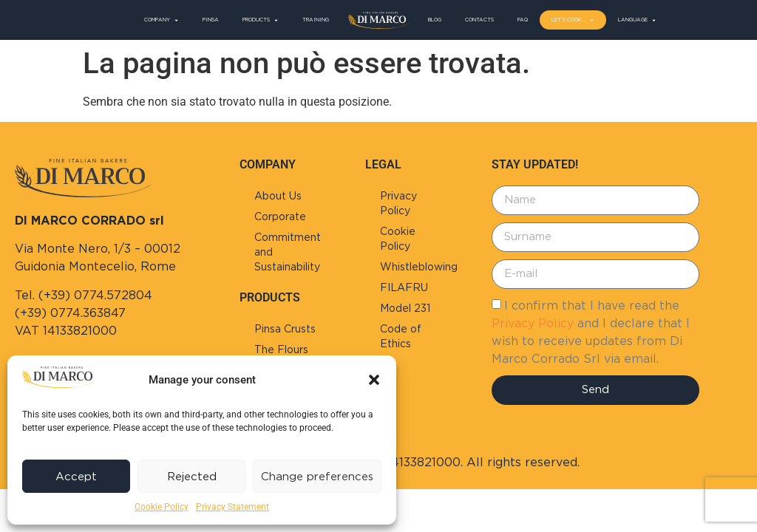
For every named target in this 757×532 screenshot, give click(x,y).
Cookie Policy (162, 507)
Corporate (280, 216)
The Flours (281, 349)
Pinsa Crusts (285, 329)
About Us (278, 196)
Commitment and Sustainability (288, 252)
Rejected (192, 477)
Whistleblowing (419, 267)
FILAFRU (404, 287)
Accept (76, 477)
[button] (374, 380)
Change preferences (317, 477)
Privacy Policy (398, 203)
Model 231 (405, 308)
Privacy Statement (232, 507)
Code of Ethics (401, 336)
